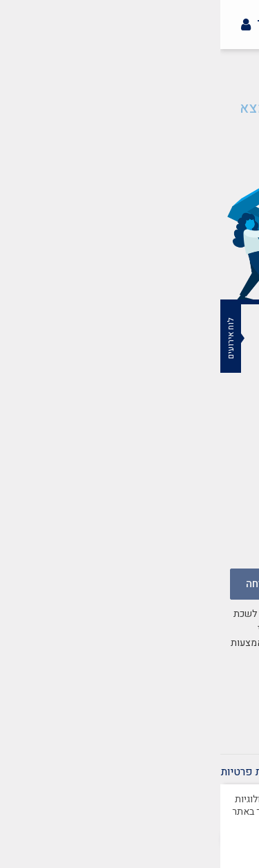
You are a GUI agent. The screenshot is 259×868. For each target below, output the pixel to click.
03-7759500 (178, 478)
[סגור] (249, 785)
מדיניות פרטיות (34, 772)
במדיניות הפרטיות (104, 672)
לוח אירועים (10, 338)
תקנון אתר (182, 772)
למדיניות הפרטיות (129, 812)
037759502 (180, 495)
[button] (241, 53)
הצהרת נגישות (114, 772)
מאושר (130, 847)
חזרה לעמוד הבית (130, 142)
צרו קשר (239, 772)
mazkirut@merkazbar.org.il (140, 443)
